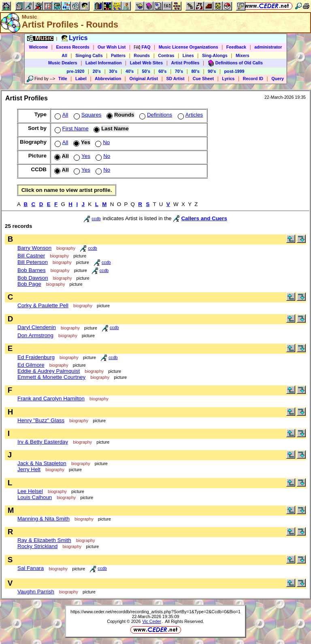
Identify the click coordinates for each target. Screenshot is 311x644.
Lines (188, 55)
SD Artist (175, 79)
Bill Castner (31, 256)
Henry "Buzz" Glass (41, 420)
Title (63, 79)
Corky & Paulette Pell (43, 305)
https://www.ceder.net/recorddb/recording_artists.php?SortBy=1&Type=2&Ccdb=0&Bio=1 (155, 612)
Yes (81, 156)
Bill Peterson (33, 262)
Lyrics (228, 79)
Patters (118, 55)
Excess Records (72, 47)
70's (179, 71)
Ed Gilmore (31, 365)
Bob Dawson (33, 278)
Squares (87, 115)
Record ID (253, 79)
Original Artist (144, 79)
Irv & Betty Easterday (43, 442)
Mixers (243, 55)
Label (81, 79)
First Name (71, 129)
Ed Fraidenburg (36, 357)
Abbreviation (108, 79)
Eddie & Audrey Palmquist (49, 371)
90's (212, 71)
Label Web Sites (147, 63)
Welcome (39, 47)
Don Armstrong (35, 335)
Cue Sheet (203, 79)
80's (195, 71)
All (64, 55)
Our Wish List (112, 47)
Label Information (103, 63)
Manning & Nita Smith (44, 519)
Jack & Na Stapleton (42, 463)
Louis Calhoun (35, 497)
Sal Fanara (31, 568)
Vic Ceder (152, 621)
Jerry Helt (29, 469)
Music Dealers (63, 63)
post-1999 (234, 71)
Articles (190, 115)
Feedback (236, 47)
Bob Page (29, 284)
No (102, 142)
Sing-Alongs (215, 55)
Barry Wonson (34, 248)
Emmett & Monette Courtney (51, 377)
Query (278, 79)
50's (146, 71)
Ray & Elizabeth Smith (44, 540)
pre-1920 (76, 71)
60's (162, 71)
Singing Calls (89, 55)
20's (97, 71)
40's (130, 71)
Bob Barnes (32, 270)
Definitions (155, 115)
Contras (166, 55)
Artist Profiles (185, 63)
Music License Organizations (189, 47)
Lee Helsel (30, 491)
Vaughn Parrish (36, 592)
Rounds (142, 55)
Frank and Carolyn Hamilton (51, 399)
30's (113, 71)
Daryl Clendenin (37, 327)
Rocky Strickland (37, 546)
